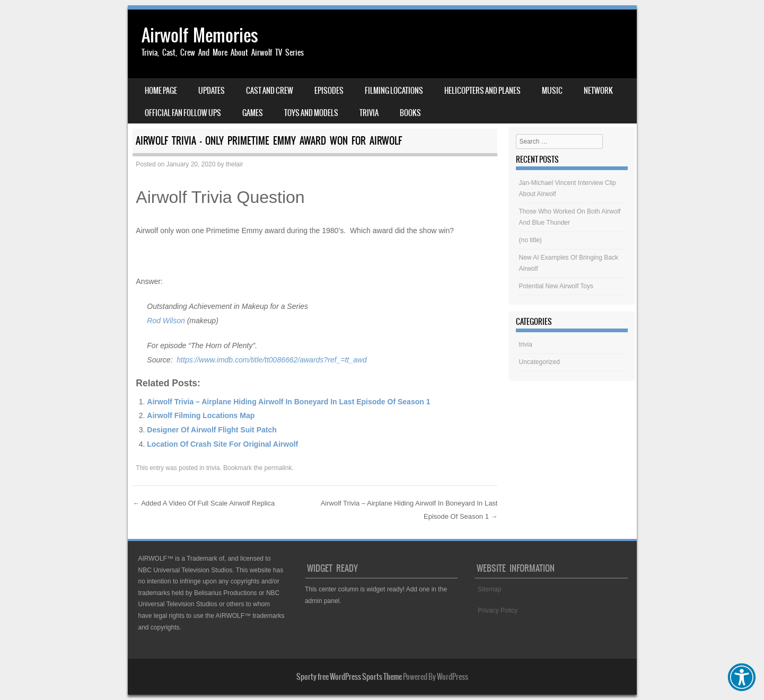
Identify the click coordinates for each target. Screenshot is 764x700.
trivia (213, 468)
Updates (212, 91)
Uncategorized (539, 362)
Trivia (369, 113)
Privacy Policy (498, 610)
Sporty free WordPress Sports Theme (349, 677)
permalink (278, 468)
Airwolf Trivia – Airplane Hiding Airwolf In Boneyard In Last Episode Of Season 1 (288, 402)
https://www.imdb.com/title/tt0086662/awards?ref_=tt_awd (271, 360)
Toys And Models (311, 113)
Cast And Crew (270, 91)
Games (253, 113)
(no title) (530, 240)
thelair (235, 164)
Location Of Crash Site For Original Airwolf (222, 444)
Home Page (161, 91)
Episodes (329, 91)
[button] (742, 677)
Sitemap (489, 589)
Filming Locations (394, 91)
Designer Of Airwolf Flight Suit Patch (212, 430)
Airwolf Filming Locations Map (201, 415)
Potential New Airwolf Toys (556, 286)
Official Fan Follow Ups (183, 113)
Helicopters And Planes (482, 91)
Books (410, 113)
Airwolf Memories (200, 35)
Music (552, 91)
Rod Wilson (166, 321)
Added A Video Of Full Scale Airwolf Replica (204, 503)
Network (598, 91)
